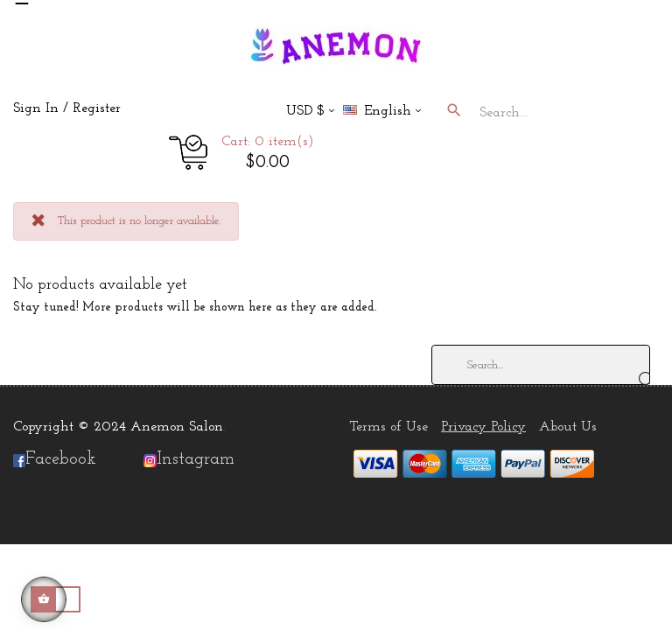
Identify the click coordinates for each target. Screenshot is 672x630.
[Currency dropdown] (310, 112)
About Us (568, 427)
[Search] (541, 365)
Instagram (196, 459)
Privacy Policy (483, 427)
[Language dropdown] (389, 112)
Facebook (55, 459)
